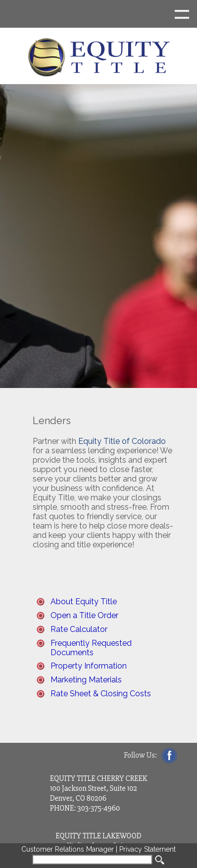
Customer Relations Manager (68, 849)
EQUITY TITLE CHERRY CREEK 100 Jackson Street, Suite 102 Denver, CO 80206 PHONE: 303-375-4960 (99, 793)
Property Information (89, 666)
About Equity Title (84, 602)
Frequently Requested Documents (91, 648)
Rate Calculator (79, 629)
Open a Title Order (84, 615)
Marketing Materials (86, 680)
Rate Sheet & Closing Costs (101, 694)
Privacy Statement (148, 849)
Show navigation (98, 14)
